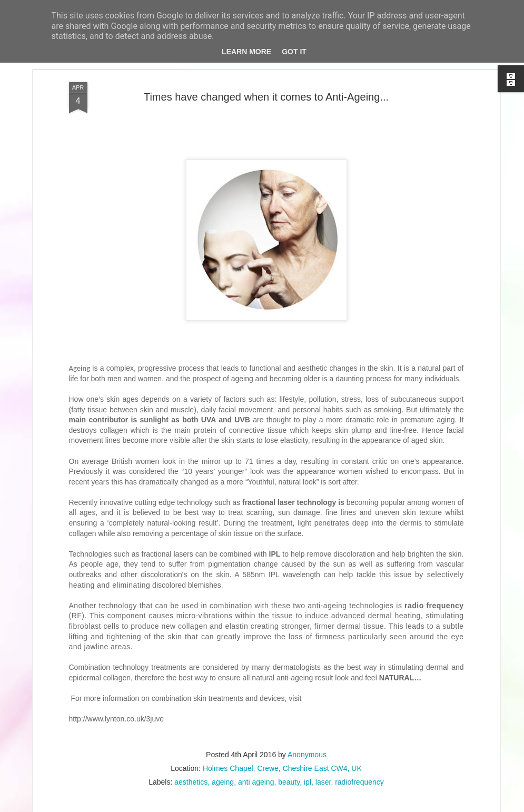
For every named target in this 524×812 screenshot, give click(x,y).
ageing (223, 782)
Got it (294, 52)
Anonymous (307, 755)
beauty (289, 782)
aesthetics (191, 782)
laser (323, 782)
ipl (308, 782)
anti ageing (256, 782)
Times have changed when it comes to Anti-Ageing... (266, 97)
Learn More (246, 52)
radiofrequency (359, 782)
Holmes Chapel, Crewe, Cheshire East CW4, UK (282, 768)
